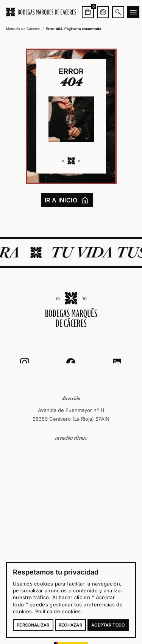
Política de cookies (58, 611)
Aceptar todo (108, 625)
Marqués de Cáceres (23, 29)
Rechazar (70, 625)
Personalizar (33, 625)
